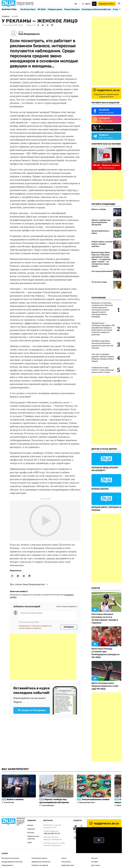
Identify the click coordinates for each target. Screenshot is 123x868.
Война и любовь (99, 209)
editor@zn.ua (56, 845)
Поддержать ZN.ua (107, 4)
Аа (94, 4)
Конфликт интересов (40, 865)
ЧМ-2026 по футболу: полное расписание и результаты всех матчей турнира (102, 344)
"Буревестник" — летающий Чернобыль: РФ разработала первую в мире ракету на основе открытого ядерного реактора (103, 329)
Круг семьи (96, 865)
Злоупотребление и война (100, 232)
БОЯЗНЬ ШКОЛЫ (100, 489)
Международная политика (12, 862)
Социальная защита (39, 858)
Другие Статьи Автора (104, 449)
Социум (94, 858)
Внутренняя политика (10, 858)
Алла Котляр (9, 802)
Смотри (96, 588)
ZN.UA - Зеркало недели (106, 165)
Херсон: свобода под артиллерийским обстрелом (101, 222)
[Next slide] (120, 9)
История (95, 862)
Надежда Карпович (87, 802)
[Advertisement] (43, 657)
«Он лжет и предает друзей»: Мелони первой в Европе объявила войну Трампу (103, 358)
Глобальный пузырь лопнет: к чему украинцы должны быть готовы (103, 370)
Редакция (31, 829)
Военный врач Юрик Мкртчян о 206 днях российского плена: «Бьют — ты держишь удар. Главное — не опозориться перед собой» (101, 259)
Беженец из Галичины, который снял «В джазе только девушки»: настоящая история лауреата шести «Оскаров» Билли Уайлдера (102, 310)
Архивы (30, 825)
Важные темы (9, 9)
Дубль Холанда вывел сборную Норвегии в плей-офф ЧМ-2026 (105, 686)
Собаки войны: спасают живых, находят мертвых (102, 244)
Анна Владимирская (29, 34)
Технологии (66, 862)
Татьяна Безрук (48, 805)
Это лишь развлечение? (102, 271)
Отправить (69, 627)
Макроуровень (7, 865)
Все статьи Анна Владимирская (27, 584)
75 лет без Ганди (99, 282)
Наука (64, 858)
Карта (30, 842)
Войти (88, 4)
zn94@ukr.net (57, 839)
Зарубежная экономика (41, 862)
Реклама (31, 833)
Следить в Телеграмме (32, 710)
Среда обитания (68, 865)
